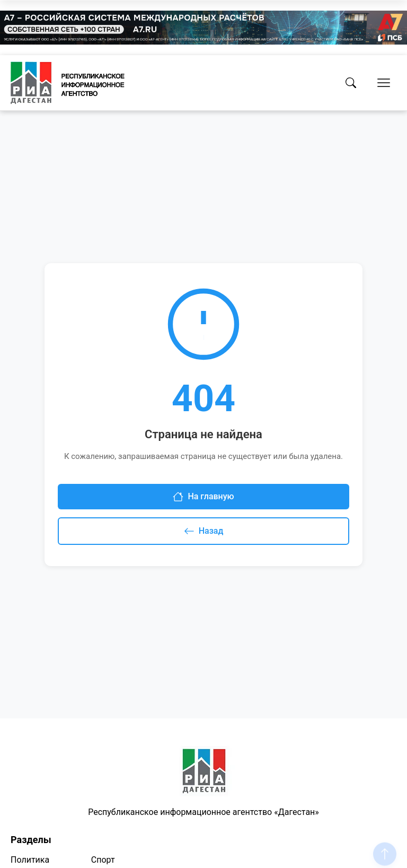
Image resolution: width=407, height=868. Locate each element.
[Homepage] (68, 83)
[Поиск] (351, 83)
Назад (204, 531)
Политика (30, 860)
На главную (203, 497)
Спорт (103, 860)
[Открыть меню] (384, 83)
